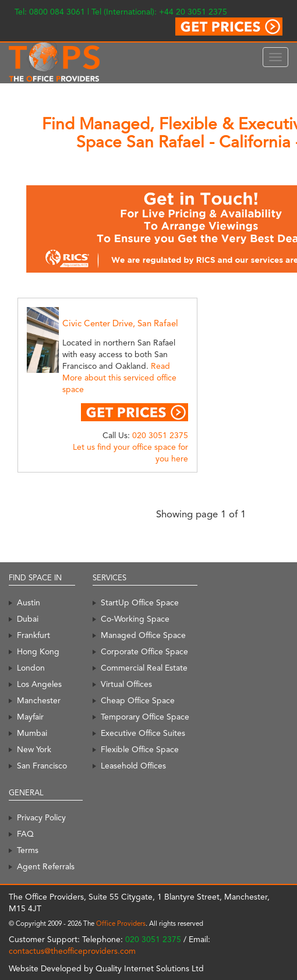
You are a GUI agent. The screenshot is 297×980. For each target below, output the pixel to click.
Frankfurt (33, 635)
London (31, 668)
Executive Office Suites (143, 733)
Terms (28, 850)
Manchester (39, 700)
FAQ (25, 834)
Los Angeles (39, 684)
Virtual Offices (126, 684)
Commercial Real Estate (144, 668)
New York (34, 749)
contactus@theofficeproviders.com (72, 951)
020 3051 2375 (160, 435)
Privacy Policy (41, 817)
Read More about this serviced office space (119, 378)
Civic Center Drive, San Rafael (120, 323)
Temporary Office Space (145, 717)
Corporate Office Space (144, 651)
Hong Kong (38, 651)
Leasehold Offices (133, 766)
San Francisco (42, 766)
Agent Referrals (46, 866)
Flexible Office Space (140, 749)
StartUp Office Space (140, 602)
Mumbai (32, 733)
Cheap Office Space (138, 700)
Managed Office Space (143, 635)
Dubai (28, 619)
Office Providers (121, 923)
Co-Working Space (135, 619)
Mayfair (30, 717)
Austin (29, 602)
